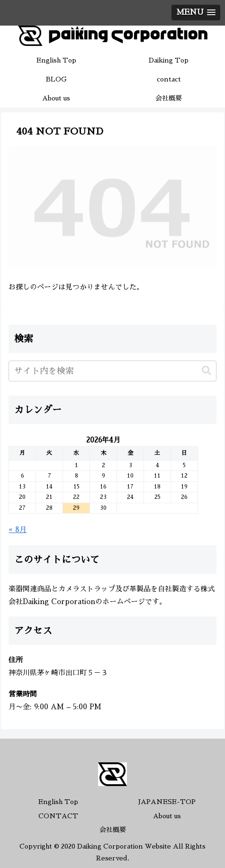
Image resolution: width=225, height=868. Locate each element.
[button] (207, 371)
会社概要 (113, 830)
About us (167, 816)
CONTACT (58, 816)
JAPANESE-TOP (167, 802)
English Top (58, 802)
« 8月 (18, 529)
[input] (112, 371)
